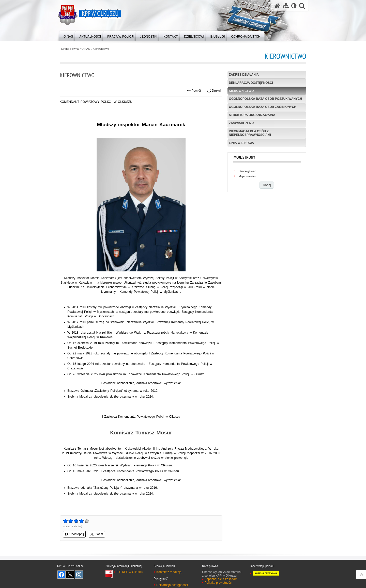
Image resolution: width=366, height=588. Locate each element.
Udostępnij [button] (74, 534)
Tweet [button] (97, 534)
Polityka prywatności (218, 583)
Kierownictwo (101, 49)
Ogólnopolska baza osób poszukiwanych (266, 99)
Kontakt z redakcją (169, 572)
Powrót (194, 91)
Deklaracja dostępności (251, 83)
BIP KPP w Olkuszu (130, 572)
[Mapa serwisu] (286, 6)
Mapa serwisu (247, 176)
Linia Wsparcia (242, 143)
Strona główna (70, 49)
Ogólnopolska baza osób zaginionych (263, 107)
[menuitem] (68, 35)
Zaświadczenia (242, 123)
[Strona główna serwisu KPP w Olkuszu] (277, 6)
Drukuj (214, 91)
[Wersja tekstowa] (294, 6)
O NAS (86, 49)
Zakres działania (244, 75)
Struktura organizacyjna (252, 115)
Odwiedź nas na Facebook (62, 575)
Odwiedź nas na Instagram (79, 575)
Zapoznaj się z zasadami (221, 579)
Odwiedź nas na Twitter (70, 575)
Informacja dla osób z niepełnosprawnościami (250, 133)
